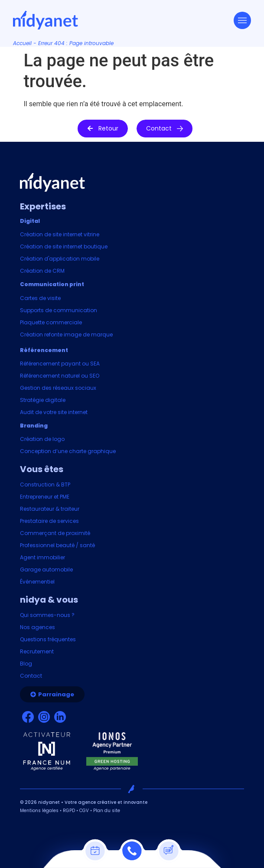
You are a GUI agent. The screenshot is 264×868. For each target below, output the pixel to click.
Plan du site (107, 811)
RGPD (69, 811)
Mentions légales (39, 811)
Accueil (22, 43)
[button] (103, 129)
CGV (84, 811)
